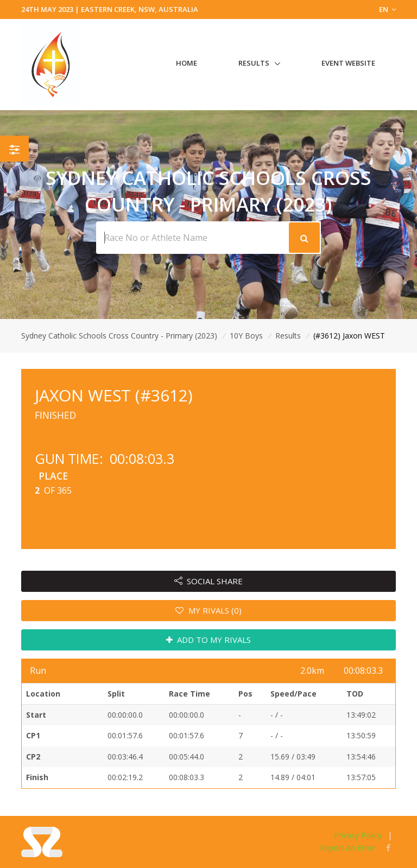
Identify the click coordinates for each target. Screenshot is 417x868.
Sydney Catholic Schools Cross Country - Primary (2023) (119, 336)
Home (187, 63)
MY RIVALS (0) (208, 610)
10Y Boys (246, 336)
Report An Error (347, 848)
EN (387, 9)
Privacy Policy (358, 835)
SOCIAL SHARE (209, 581)
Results (254, 63)
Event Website (348, 63)
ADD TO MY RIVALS (209, 640)
